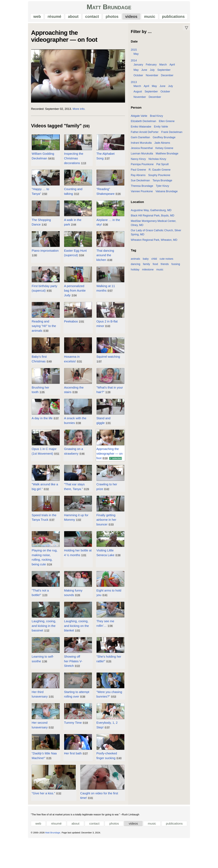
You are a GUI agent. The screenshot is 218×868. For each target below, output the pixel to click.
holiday (177, 262)
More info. (71, 116)
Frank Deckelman (174, 134)
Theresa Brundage (166, 182)
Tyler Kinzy (139, 188)
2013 (136, 84)
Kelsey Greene (166, 150)
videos (134, 17)
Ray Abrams (165, 172)
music (154, 17)
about (70, 17)
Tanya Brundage (142, 182)
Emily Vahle (163, 128)
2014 (136, 62)
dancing (182, 257)
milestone (138, 267)
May (138, 56)
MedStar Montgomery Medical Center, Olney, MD (162, 223)
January (140, 66)
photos (113, 17)
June (138, 72)
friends (154, 262)
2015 (136, 52)
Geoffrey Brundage (166, 139)
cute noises (168, 257)
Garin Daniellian (142, 139)
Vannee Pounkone (159, 188)
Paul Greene (181, 166)
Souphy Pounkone (144, 177)
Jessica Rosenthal (144, 150)
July (146, 72)
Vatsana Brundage (144, 193)
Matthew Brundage (169, 155)
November (142, 77)
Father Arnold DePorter (146, 134)
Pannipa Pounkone (144, 166)
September (158, 72)
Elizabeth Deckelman (145, 123)
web (31, 17)
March (165, 66)
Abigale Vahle (141, 118)
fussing (165, 262)
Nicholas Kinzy (159, 161)
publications (180, 17)
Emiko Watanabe (143, 128)
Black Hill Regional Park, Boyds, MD (154, 217)
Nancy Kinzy (140, 161)
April (174, 66)
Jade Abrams (164, 145)
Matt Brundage (109, 8)
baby (148, 257)
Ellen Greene (168, 123)
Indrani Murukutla (143, 145)
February (153, 66)
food (145, 262)
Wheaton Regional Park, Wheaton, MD (156, 238)
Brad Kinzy (158, 118)
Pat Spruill (164, 166)
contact (91, 17)
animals (137, 257)
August (140, 93)
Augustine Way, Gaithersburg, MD (153, 212)
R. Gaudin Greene (144, 172)
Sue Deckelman (167, 177)
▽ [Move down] (194, 30)
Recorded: (30, 116)
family (136, 262)
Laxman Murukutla (144, 155)
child (156, 257)
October (172, 72)
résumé (50, 17)
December (157, 77)
